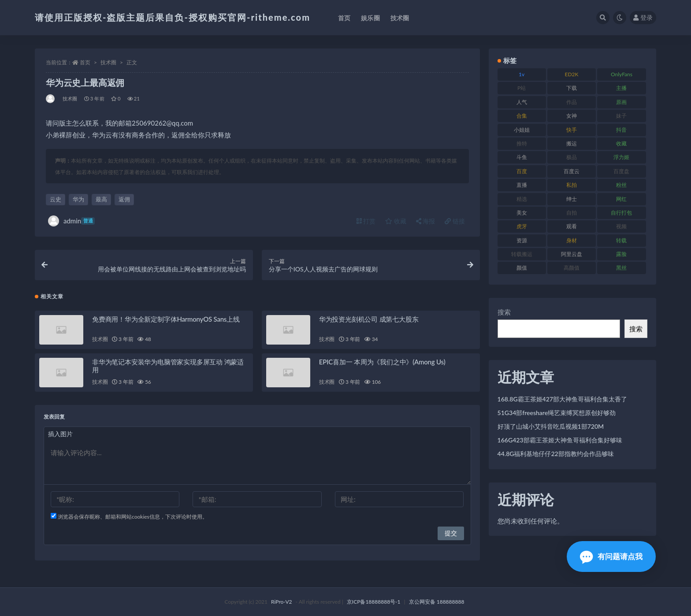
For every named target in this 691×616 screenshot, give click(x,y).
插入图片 (60, 434)
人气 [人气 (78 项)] (522, 102)
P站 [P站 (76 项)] (522, 88)
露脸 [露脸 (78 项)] (621, 254)
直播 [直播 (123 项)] (522, 185)
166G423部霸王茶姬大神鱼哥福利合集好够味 (560, 440)
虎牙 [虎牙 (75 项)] (522, 226)
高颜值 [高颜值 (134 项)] (572, 268)
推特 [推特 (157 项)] (522, 143)
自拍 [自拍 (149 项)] (572, 213)
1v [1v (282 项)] (522, 74)
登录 (643, 17)
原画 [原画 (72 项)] (621, 102)
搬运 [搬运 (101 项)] (572, 143)
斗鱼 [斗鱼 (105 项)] (522, 157)
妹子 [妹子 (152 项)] (621, 116)
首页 (85, 62)
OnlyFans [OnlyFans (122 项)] (622, 74)
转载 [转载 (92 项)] (621, 240)
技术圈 (108, 62)
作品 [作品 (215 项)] (572, 102)
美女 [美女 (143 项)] (522, 213)
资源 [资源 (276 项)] (522, 240)
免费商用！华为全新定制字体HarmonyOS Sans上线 (166, 319)
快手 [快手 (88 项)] (572, 130)
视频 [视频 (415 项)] (621, 226)
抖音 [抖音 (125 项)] (621, 130)
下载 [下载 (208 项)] (572, 88)
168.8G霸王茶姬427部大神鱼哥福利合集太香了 (562, 399)
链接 (455, 221)
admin (71, 221)
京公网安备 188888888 (437, 602)
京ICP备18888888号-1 (374, 602)
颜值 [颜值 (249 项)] (522, 268)
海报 (426, 221)
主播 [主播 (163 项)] (621, 88)
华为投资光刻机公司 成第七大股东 (369, 319)
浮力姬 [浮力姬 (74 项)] (621, 157)
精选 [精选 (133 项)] (522, 199)
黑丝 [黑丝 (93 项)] (621, 268)
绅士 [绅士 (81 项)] (572, 199)
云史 (56, 199)
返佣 (124, 199)
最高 (101, 199)
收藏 (396, 221)
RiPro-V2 (281, 602)
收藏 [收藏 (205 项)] (621, 143)
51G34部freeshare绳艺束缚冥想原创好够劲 (557, 413)
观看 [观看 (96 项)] (572, 226)
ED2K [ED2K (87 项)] (572, 74)
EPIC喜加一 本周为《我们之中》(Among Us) (382, 362)
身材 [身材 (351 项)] (572, 240)
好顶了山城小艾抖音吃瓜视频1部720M (551, 426)
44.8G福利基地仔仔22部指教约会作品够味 (556, 454)
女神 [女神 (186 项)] (572, 116)
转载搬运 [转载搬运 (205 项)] (522, 254)
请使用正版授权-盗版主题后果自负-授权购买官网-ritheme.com (173, 17)
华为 (78, 199)
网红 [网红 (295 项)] (621, 199)
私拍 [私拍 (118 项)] (572, 185)
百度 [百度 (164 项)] (522, 171)
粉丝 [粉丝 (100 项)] (621, 185)
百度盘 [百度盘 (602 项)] (621, 171)
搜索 (504, 312)
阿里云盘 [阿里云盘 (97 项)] (572, 254)
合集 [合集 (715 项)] (522, 116)
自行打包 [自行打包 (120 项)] (621, 213)
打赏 (366, 221)
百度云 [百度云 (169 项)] (572, 171)
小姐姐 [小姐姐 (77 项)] (522, 130)
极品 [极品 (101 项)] (572, 157)
